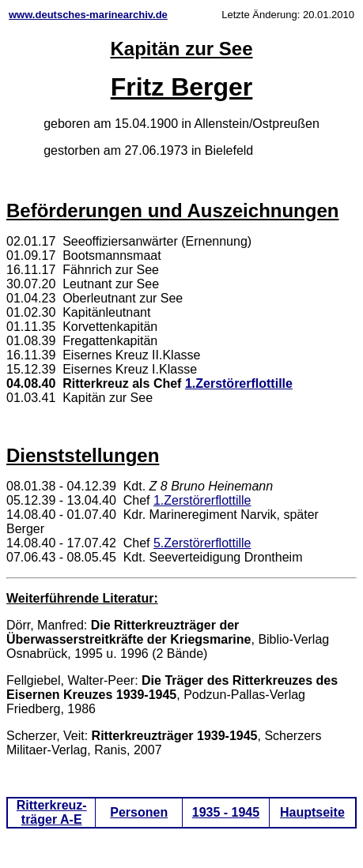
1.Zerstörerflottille (239, 383)
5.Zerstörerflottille (202, 543)
